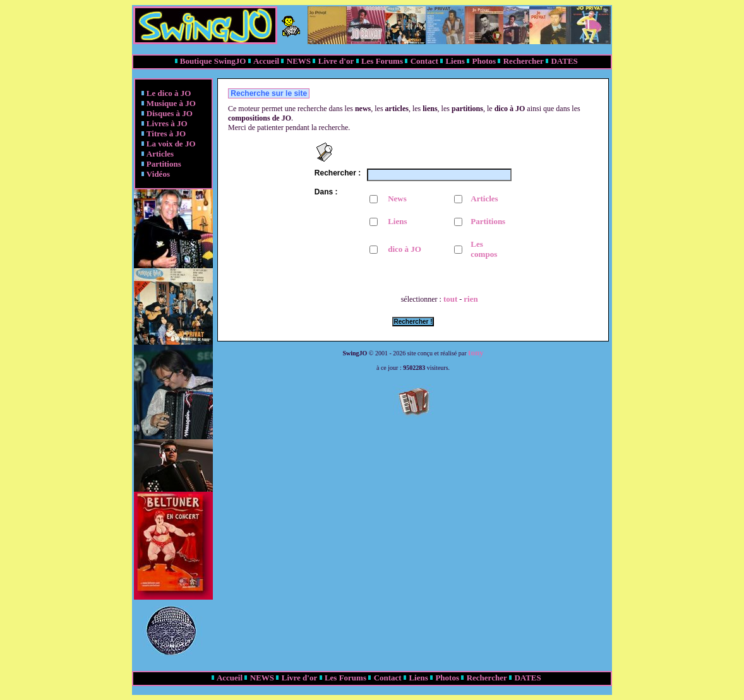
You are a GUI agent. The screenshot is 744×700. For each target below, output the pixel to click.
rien (471, 299)
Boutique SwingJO (213, 61)
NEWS (299, 61)
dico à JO (405, 249)
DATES (564, 61)
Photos (484, 61)
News (397, 199)
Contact (424, 61)
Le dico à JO (169, 93)
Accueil (266, 61)
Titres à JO (166, 133)
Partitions (164, 164)
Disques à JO (170, 113)
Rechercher (524, 61)
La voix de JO (171, 144)
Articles (160, 154)
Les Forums (382, 61)
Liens (455, 61)
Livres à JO (167, 123)
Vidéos (158, 174)
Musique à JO (171, 103)
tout (450, 299)
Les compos (484, 249)
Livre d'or (336, 61)
